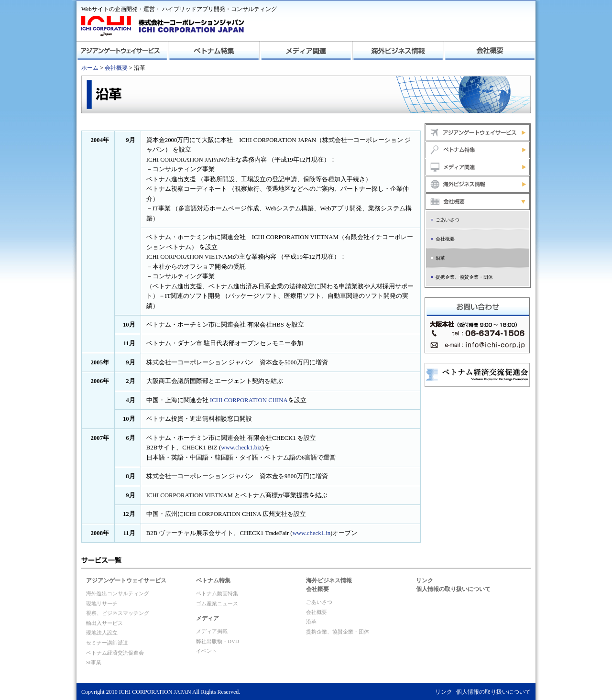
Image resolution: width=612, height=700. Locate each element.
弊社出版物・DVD (218, 641)
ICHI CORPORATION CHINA (249, 400)
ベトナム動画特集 (217, 593)
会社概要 (490, 51)
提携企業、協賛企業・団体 (464, 277)
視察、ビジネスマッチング (118, 613)
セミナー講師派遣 (107, 643)
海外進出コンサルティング (118, 593)
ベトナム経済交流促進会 (115, 653)
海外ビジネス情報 (398, 51)
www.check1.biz (241, 448)
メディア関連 (306, 51)
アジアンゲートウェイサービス (122, 51)
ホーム (90, 68)
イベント (207, 651)
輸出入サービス (104, 623)
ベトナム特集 (214, 51)
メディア (208, 618)
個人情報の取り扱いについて (453, 589)
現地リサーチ (102, 603)
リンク (425, 580)
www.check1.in (311, 533)
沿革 (440, 258)
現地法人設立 (102, 633)
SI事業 (94, 662)
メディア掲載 (212, 631)
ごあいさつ (448, 220)
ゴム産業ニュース (217, 603)
